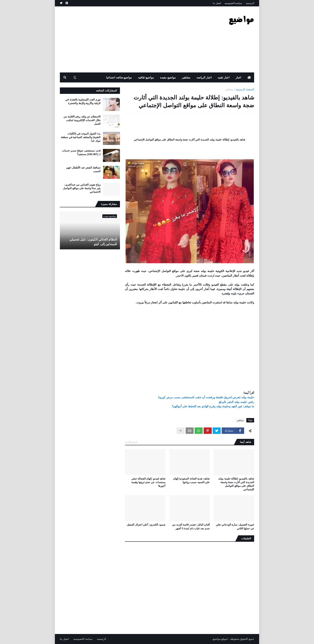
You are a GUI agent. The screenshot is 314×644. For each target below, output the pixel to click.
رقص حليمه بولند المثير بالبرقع (236, 402)
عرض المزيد (131, 442)
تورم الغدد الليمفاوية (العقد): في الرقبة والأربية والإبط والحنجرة (83, 101)
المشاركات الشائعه (106, 91)
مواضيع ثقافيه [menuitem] (146, 77)
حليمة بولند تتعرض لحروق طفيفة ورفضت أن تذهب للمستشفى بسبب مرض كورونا (206, 397)
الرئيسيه (250, 3)
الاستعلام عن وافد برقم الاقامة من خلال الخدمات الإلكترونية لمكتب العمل (82, 120)
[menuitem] (249, 77)
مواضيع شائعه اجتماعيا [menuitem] (119, 77)
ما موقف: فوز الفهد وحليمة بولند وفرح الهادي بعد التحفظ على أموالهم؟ (213, 406)
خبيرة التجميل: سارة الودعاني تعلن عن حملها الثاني (235, 526)
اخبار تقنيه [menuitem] (224, 77)
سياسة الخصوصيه (233, 3)
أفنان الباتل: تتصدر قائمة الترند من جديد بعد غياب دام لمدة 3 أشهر (191, 526)
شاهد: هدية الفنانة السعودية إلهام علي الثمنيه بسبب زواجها (192, 480)
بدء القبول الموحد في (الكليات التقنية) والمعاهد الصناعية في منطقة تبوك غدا (81, 137)
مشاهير (229, 89)
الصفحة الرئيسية (245, 89)
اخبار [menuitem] (238, 77)
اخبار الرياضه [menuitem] (204, 77)
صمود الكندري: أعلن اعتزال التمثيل (146, 525)
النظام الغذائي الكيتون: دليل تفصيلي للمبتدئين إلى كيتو (93, 242)
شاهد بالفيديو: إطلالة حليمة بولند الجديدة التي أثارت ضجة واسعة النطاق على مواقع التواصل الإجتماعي (236, 484)
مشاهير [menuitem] (186, 77)
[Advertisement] (133, 39)
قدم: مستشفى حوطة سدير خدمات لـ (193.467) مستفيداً (81, 152)
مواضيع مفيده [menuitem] (168, 77)
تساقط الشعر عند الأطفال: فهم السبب (83, 169)
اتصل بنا (217, 3)
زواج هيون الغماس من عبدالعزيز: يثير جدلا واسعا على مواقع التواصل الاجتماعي (82, 188)
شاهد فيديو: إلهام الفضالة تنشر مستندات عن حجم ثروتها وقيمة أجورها (148, 482)
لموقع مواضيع (220, 639)
